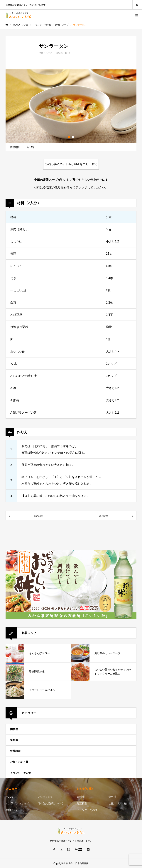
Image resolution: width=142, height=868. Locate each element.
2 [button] (73, 137)
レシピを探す (45, 797)
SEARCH (137, 5)
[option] (71, 106)
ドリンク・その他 (21, 773)
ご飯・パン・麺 (19, 762)
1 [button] (69, 137)
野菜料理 (15, 751)
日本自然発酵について (50, 803)
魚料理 (14, 740)
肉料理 (14, 729)
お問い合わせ (13, 810)
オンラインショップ (17, 803)
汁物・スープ (45, 53)
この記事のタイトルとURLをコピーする (71, 164)
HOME (9, 797)
